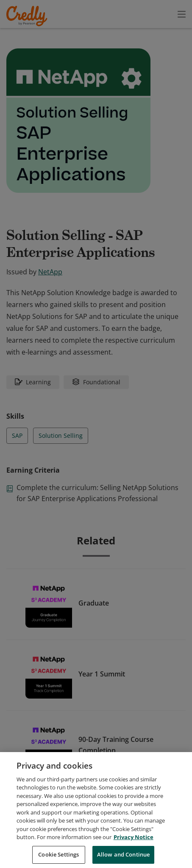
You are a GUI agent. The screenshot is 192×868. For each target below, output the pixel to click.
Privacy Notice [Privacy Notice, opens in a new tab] (134, 848)
